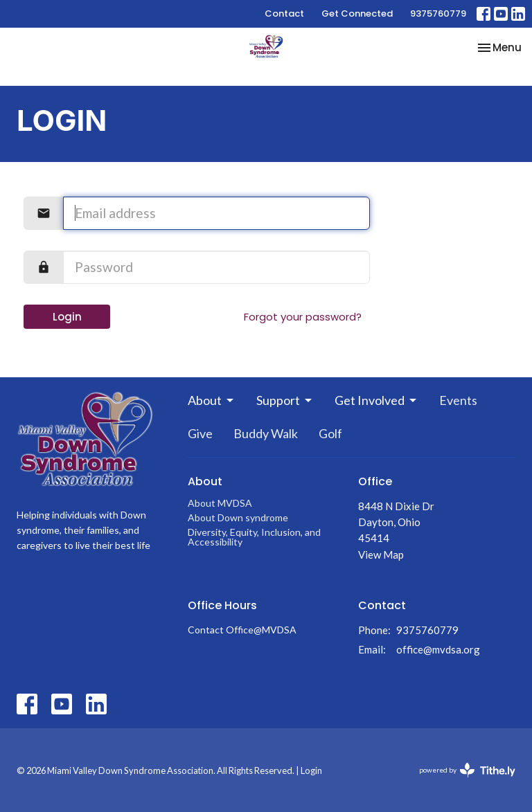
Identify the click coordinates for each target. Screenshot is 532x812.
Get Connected (357, 13)
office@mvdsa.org (438, 649)
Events (458, 400)
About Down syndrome (238, 517)
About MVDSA (220, 503)
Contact (284, 13)
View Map (381, 554)
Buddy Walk (266, 433)
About (212, 400)
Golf (330, 433)
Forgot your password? (303, 317)
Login (67, 317)
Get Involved (376, 400)
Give (200, 433)
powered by (467, 770)
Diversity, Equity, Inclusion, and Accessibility (254, 537)
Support (285, 400)
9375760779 (438, 13)
